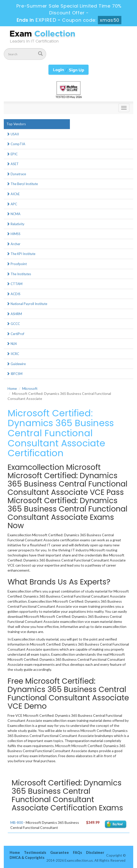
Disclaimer (95, 852)
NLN (12, 344)
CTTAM (15, 284)
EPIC (12, 154)
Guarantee (60, 852)
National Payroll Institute (27, 304)
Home (12, 388)
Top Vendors (16, 124)
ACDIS (13, 294)
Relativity (16, 224)
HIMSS (13, 234)
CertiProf (15, 334)
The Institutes (19, 274)
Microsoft (30, 388)
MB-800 (17, 822)
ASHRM (14, 314)
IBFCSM (15, 374)
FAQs (77, 852)
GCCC (13, 324)
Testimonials (35, 852)
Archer (13, 244)
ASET (13, 164)
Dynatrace (16, 174)
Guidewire (16, 364)
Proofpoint (17, 264)
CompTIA (16, 144)
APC (12, 204)
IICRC (13, 354)
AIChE (13, 194)
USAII (13, 134)
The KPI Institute (21, 254)
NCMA (13, 214)
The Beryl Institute (22, 184)
